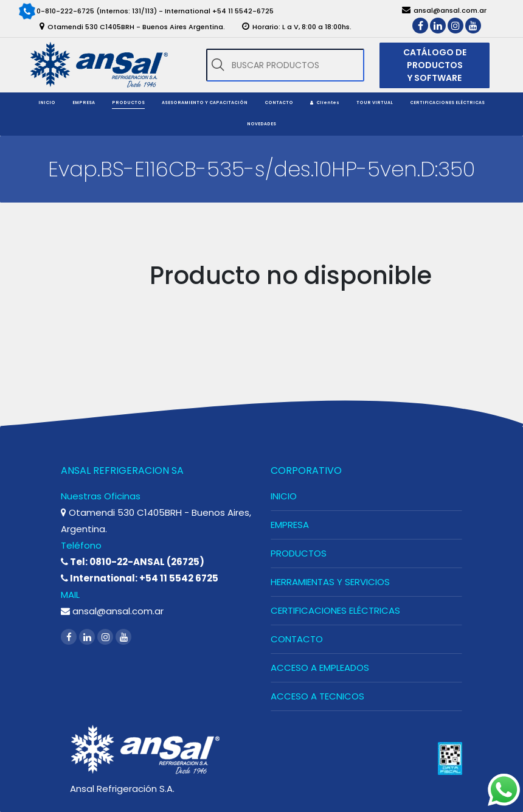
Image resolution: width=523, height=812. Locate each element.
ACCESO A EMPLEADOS (320, 668)
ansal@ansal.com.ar (112, 611)
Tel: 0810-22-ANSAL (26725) (133, 562)
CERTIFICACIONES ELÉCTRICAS (335, 610)
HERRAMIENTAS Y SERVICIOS (330, 582)
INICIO (284, 496)
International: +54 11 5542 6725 (140, 578)
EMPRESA (290, 525)
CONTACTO (297, 639)
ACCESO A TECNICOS (317, 696)
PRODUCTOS (299, 553)
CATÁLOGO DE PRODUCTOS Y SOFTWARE (435, 65)
